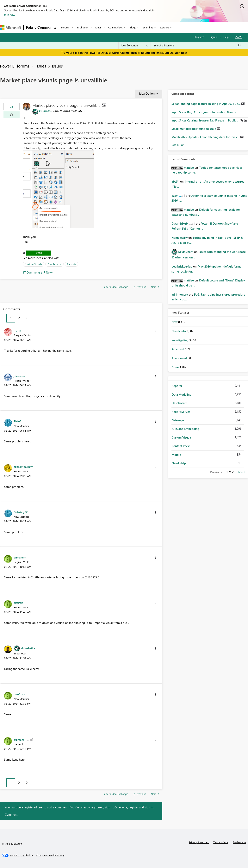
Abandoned (180, 358)
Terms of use (221, 842)
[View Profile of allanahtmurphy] (23, 467)
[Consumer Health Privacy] (50, 855)
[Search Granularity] (135, 45)
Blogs (133, 27)
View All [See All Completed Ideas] (178, 145)
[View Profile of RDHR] (17, 331)
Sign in (214, 37)
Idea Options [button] (147, 93)
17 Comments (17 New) (38, 272)
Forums (65, 27)
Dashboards (55, 264)
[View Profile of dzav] (175, 196)
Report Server (181, 412)
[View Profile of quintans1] (20, 740)
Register (199, 37)
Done (39, 253)
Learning (148, 27)
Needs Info (179, 331)
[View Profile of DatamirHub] (180, 223)
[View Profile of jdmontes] (19, 376)
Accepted (178, 349)
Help (226, 37)
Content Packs (181, 446)
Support (164, 27)
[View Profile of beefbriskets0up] (182, 266)
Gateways (178, 420)
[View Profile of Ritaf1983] (45, 111)
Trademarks (239, 842)
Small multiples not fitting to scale (194, 129)
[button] (12, 115)
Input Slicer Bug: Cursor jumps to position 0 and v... (205, 112)
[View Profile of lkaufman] (19, 694)
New (175, 322)
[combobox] (197, 45)
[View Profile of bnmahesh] (20, 557)
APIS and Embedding (186, 429)
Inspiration (82, 27)
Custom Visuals (34, 264)
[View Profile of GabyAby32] (21, 512)
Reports (71, 264)
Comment (11, 814)
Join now (9, 15)
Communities (116, 27)
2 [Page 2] (19, 318)
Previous (216, 472)
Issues (41, 66)
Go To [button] (239, 37)
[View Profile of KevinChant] (186, 252)
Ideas (98, 27)
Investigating (180, 340)
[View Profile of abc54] (175, 181)
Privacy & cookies (199, 842)
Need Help (179, 463)
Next (242, 472)
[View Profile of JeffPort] (19, 603)
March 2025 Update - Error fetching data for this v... (206, 137)
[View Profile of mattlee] (189, 168)
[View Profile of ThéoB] (18, 421)
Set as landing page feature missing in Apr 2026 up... (206, 104)
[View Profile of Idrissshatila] (28, 648)
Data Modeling (182, 394)
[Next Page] (26, 318)
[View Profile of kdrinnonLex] (180, 294)
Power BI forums (15, 66)
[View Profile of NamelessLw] (180, 238)
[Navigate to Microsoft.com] (10, 28)
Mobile (176, 455)
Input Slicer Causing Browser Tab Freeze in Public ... (206, 120)
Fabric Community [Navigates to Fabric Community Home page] (41, 27)
